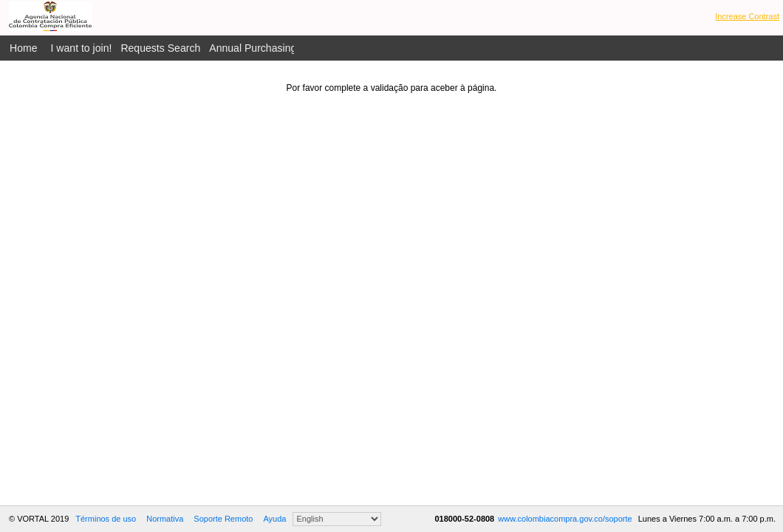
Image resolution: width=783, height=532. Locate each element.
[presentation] (391, 122)
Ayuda (274, 519)
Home (24, 48)
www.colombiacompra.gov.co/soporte (566, 519)
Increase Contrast (747, 16)
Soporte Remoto (223, 519)
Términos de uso (106, 519)
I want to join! (82, 48)
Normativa (165, 519)
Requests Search (160, 48)
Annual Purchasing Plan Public (280, 48)
